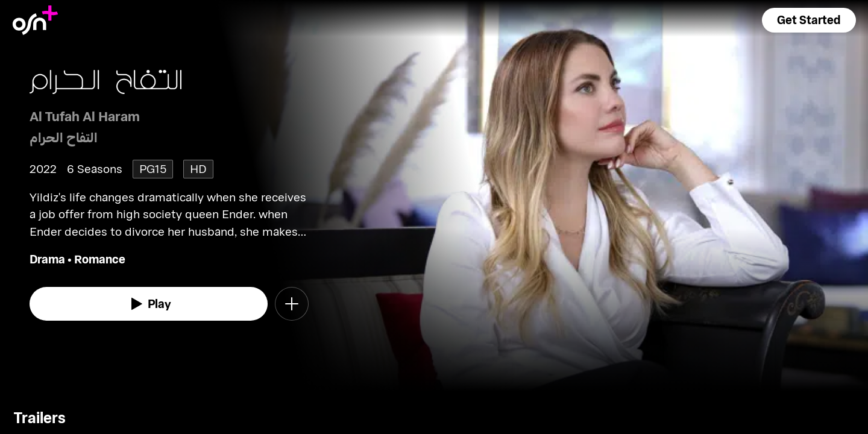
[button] (809, 20)
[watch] (149, 304)
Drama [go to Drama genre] (47, 259)
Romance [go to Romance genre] (100, 259)
